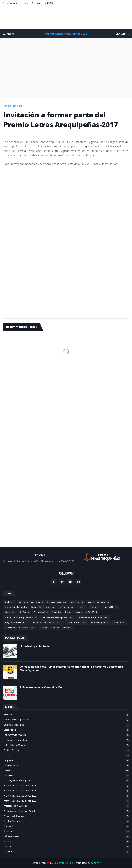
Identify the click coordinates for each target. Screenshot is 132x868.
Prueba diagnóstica (100, 622)
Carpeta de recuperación (31, 602)
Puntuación (119, 622)
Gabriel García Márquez (43, 607)
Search (120, 34)
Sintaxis (43, 628)
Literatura (10, 612)
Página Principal (13, 106)
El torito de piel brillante (35, 646)
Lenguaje (94, 607)
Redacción (10, 628)
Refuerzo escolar (27, 628)
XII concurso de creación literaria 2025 (28, 3)
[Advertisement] (66, 18)
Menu (10, 34)
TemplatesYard (62, 863)
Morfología (24, 612)
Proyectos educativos (76, 622)
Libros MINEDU (110, 607)
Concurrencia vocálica (98, 602)
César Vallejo (77, 602)
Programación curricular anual (47, 622)
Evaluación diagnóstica (16, 607)
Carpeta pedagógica (57, 602)
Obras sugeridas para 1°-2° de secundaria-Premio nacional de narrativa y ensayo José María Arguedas (71, 668)
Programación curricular (17, 622)
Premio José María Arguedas (47, 612)
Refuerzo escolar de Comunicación (41, 687)
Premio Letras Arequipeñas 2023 (92, 617)
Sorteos (55, 628)
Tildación (67, 628)
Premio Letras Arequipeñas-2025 (66, 34)
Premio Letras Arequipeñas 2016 (21, 617)
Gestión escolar (66, 607)
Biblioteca (10, 602)
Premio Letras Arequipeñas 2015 (81, 612)
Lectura (81, 607)
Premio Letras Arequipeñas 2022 (57, 617)
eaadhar (96, 863)
